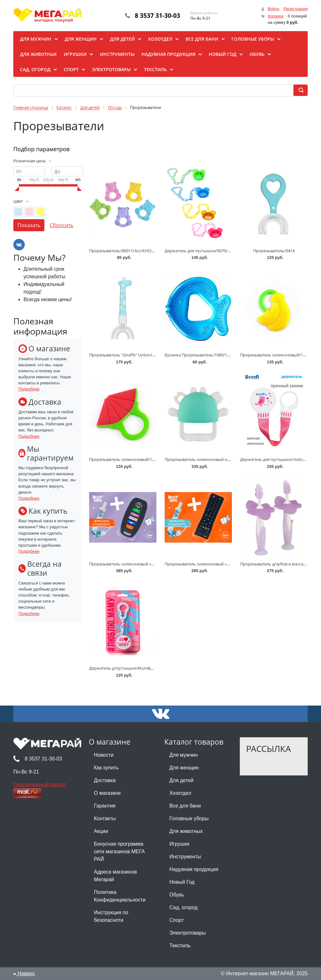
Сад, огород (183, 907)
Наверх (24, 973)
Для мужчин (183, 755)
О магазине (107, 793)
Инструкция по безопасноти (111, 916)
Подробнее (29, 389)
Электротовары (188, 933)
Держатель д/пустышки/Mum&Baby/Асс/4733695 (137, 668)
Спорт (177, 920)
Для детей (181, 780)
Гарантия (105, 806)
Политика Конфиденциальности (120, 896)
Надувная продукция (194, 869)
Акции (101, 831)
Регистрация (296, 9)
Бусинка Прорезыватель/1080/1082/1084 (204, 355)
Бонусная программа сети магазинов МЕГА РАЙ (119, 852)
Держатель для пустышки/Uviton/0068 (278, 459)
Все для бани (185, 806)
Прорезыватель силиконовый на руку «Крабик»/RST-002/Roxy (225, 459)
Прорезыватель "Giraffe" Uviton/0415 (125, 355)
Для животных (186, 831)
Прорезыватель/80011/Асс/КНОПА (123, 251)
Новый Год (182, 882)
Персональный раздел (40, 784)
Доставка (105, 780)
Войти (273, 9)
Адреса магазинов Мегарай (115, 876)
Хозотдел (180, 793)
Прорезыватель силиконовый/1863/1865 (280, 355)
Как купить (106, 768)
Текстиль (180, 946)
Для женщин (184, 768)
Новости (104, 755)
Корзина (276, 16)
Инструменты (185, 857)
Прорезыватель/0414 (274, 251)
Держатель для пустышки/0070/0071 (200, 251)
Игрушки (179, 844)
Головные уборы (189, 818)
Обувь (177, 895)
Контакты (105, 818)
